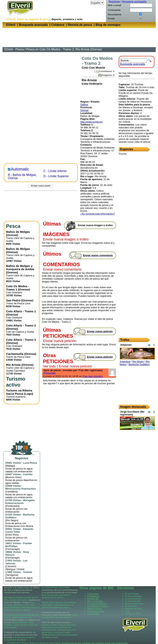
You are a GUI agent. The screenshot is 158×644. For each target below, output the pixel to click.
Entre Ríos (12, 535)
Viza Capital (93, 613)
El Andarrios (93, 596)
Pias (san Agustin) (93, 376)
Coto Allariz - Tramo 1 (21, 311)
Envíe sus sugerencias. (117, 643)
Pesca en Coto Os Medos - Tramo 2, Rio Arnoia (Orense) (64, 49)
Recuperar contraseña (134, 1)
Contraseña (114, 10)
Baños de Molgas (18, 232)
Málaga (10, 466)
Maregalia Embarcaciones (20, 502)
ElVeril (11, 25)
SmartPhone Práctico (98, 606)
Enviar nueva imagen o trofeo (66, 239)
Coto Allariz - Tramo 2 (21, 325)
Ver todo (50, 366)
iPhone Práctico (95, 601)
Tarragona (12, 575)
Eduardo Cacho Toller (19, 530)
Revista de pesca (80, 25)
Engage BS (93, 598)
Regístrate (114, 1)
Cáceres (11, 566)
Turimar (28, 572)
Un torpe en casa (96, 611)
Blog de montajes (108, 25)
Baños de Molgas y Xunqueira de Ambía (20, 267)
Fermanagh (12, 549)
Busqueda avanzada (33, 25)
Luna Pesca (30, 463)
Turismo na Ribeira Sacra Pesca (19, 392)
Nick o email (115, 5)
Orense (85, 110)
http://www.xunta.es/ (92, 122)
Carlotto (28, 474)
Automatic (20, 169)
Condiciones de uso (72, 643)
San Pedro (13, 300)
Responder (50, 373)
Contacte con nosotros (93, 643)
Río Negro (12, 520)
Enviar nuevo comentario (62, 269)
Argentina (125, 361)
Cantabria (11, 492)
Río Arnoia (13, 365)
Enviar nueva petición (60, 341)
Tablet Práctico (95, 608)
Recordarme (115, 14)
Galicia (84, 105)
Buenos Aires (14, 477)
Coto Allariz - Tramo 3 (21, 340)
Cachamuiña (15, 354)
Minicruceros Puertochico (21, 489)
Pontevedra (13, 506)
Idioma (86, 3)
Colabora (58, 25)
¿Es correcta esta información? (98, 214)
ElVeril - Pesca (14, 49)
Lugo (28, 394)
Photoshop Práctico (97, 603)
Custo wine (93, 594)
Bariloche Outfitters (139, 364)
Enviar (111, 18)
